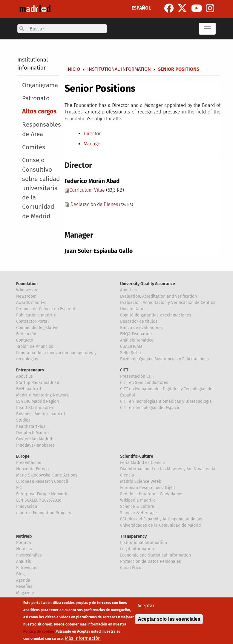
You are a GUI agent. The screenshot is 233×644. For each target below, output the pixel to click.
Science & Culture (137, 507)
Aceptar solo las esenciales (169, 620)
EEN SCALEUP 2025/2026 (39, 500)
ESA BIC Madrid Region (37, 401)
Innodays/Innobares (35, 445)
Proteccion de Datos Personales (151, 561)
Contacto (25, 340)
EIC (19, 488)
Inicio (73, 69)
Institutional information (119, 69)
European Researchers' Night (148, 488)
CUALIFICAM (131, 346)
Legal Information (137, 549)
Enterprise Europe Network (42, 494)
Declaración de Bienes (94, 204)
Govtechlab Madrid (34, 439)
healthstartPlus (31, 426)
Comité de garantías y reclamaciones (156, 315)
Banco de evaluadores (141, 328)
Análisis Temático (137, 340)
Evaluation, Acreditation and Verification (158, 296)
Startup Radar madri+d (38, 383)
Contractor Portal (32, 321)
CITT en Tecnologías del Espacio (150, 408)
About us (128, 290)
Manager (93, 144)
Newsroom (26, 296)
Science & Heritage (138, 513)
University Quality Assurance (148, 284)
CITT (124, 370)
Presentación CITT (137, 376)
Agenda (23, 580)
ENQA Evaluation (136, 334)
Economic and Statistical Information (155, 555)
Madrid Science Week (141, 481)
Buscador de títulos (139, 321)
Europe (23, 456)
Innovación (27, 507)
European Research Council (42, 481)
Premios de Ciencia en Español (46, 309)
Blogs (21, 574)
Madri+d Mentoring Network (42, 395)
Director (92, 134)
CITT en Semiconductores (144, 383)
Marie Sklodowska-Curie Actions (47, 475)
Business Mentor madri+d (40, 414)
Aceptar (146, 607)
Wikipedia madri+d (138, 500)
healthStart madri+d (35, 408)
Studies (23, 420)
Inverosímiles (29, 555)
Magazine (25, 593)
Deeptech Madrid (32, 433)
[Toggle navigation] (207, 29)
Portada (24, 543)
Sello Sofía (131, 353)
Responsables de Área (42, 129)
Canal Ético (131, 568)
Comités (34, 147)
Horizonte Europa (33, 469)
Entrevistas (27, 568)
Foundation (27, 284)
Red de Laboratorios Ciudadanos (151, 494)
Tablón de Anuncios (35, 346)
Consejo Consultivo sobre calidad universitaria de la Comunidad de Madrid (41, 188)
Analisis (24, 561)
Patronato (36, 98)
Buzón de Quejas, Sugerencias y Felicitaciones (164, 359)
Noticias (24, 549)
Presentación (29, 463)
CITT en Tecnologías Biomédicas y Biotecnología (166, 401)
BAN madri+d (29, 389)
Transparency (133, 536)
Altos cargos (39, 112)
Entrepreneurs (30, 370)
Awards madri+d (31, 303)
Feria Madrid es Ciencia (142, 463)
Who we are (27, 290)
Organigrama (40, 85)
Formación (26, 334)
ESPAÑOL (141, 8)
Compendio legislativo (37, 328)
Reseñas (24, 587)
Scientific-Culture (137, 456)
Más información (83, 639)
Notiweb (24, 536)
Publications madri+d (36, 315)
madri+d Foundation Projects (44, 513)
